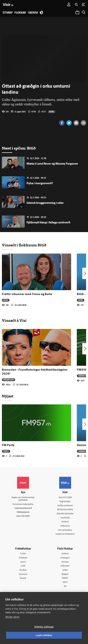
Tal (65, 586)
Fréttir (23, 554)
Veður (65, 570)
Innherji (65, 554)
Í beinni (33, 13)
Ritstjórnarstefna (65, 510)
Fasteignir (65, 558)
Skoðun (23, 570)
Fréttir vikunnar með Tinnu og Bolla (27, 294)
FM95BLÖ (82, 376)
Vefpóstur (65, 526)
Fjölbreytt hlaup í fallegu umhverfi (48, 223)
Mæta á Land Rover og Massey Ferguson (52, 164)
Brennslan (9, 380)
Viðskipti (23, 558)
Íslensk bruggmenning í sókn (45, 203)
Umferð (65, 522)
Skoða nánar (12, 617)
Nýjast (8, 396)
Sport (23, 562)
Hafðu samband (65, 506)
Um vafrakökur (65, 530)
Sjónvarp (23, 574)
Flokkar (20, 13)
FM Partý (8, 445)
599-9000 (25, 516)
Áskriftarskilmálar (65, 514)
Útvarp (23, 578)
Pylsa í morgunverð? (40, 184)
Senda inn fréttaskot (65, 534)
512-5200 (67, 498)
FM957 (6, 451)
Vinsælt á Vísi (14, 320)
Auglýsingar (65, 502)
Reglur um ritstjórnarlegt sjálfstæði (23, 499)
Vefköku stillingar (44, 627)
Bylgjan (65, 574)
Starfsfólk (65, 518)
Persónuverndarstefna (23, 504)
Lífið (23, 566)
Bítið (52, 112)
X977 (65, 582)
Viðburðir (65, 566)
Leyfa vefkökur (44, 635)
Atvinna (65, 562)
